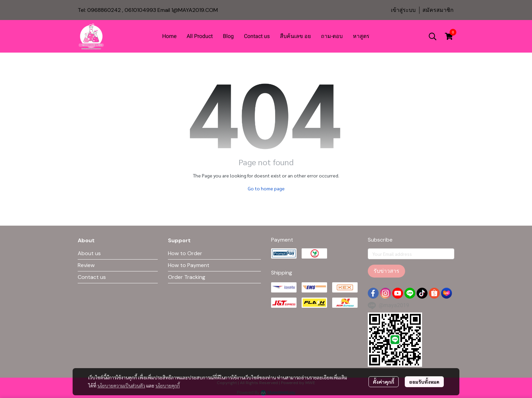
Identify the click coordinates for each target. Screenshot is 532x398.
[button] (433, 36)
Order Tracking (187, 277)
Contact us (92, 277)
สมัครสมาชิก (438, 10)
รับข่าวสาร (386, 271)
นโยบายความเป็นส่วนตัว (121, 385)
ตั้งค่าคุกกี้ (384, 382)
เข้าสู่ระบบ (403, 10)
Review (86, 265)
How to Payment (189, 265)
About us (89, 253)
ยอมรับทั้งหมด (424, 382)
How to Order (185, 253)
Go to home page (266, 188)
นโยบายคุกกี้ (168, 385)
